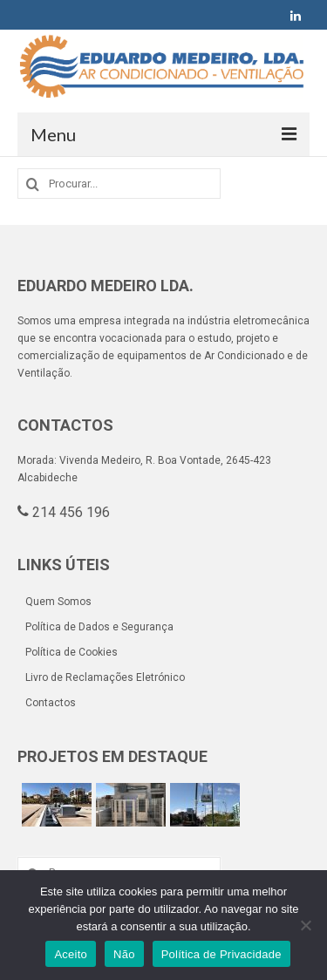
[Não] (305, 925)
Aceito (71, 954)
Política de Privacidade (221, 954)
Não (124, 954)
